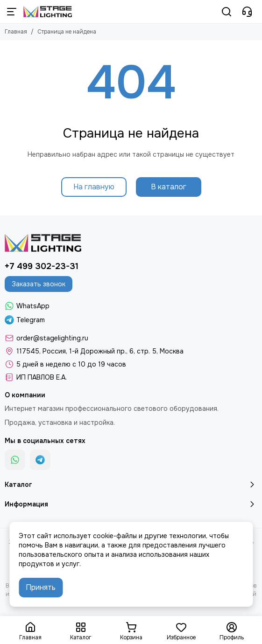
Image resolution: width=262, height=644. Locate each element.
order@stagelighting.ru (52, 338)
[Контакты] (247, 12)
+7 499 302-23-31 (42, 266)
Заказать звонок (39, 284)
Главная (16, 32)
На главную (94, 187)
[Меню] (12, 12)
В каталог (169, 187)
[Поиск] (227, 12)
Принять (41, 587)
